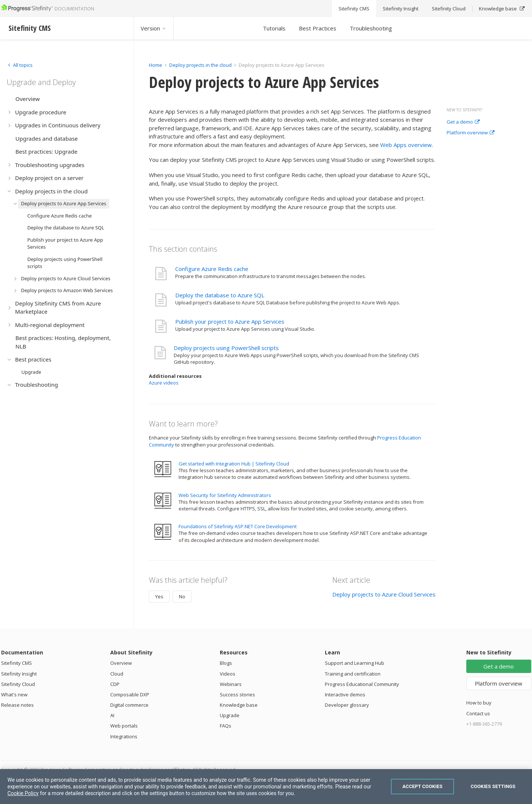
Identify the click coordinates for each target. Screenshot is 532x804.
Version (154, 28)
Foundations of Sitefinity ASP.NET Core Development (238, 526)
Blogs (226, 663)
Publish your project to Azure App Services (230, 321)
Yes (159, 597)
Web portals (124, 726)
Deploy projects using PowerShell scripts (226, 348)
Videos (228, 674)
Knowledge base (239, 705)
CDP (115, 684)
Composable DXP (130, 694)
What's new (14, 694)
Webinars (231, 684)
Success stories (237, 694)
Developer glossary (347, 705)
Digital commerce (129, 705)
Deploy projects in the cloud (200, 65)
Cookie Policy (23, 793)
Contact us (478, 713)
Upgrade (230, 715)
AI (112, 715)
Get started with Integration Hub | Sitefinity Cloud (234, 464)
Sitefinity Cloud (18, 684)
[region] (266, 787)
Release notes (17, 705)
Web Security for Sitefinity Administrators (225, 495)
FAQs (226, 726)
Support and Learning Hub (355, 663)
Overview (121, 663)
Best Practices (318, 28)
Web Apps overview (406, 145)
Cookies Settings (493, 786)
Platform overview (471, 133)
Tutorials (274, 28)
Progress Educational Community (362, 684)
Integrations (124, 736)
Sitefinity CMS (17, 663)
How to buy (479, 703)
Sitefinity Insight (19, 674)
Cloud (117, 674)
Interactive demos (345, 694)
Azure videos (164, 383)
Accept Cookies (422, 786)
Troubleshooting (371, 28)
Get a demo (463, 122)
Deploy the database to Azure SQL (220, 295)
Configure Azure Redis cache (212, 269)
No (182, 597)
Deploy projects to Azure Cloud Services (384, 594)
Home (156, 65)
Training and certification (353, 674)
